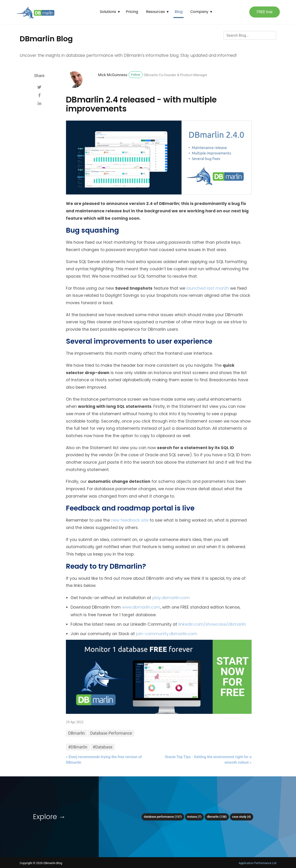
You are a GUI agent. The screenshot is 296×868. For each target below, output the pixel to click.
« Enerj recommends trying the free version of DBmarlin (104, 760)
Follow (136, 75)
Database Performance (111, 733)
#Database (103, 747)
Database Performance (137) (163, 817)
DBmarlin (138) (217, 817)
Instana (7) (194, 817)
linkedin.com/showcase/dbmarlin (212, 624)
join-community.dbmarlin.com (167, 634)
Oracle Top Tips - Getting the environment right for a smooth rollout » (208, 760)
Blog (179, 12)
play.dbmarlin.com (171, 598)
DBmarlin (77, 733)
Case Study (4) (242, 817)
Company (199, 12)
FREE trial (265, 12)
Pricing (132, 12)
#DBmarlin (78, 747)
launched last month (208, 288)
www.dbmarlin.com (141, 607)
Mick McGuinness (113, 75)
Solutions (108, 12)
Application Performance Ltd (257, 863)
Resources (155, 12)
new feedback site (130, 520)
